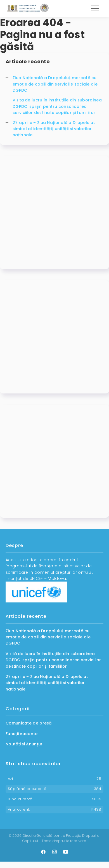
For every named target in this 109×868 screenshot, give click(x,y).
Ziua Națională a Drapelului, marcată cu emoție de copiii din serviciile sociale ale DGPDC (55, 84)
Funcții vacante (22, 734)
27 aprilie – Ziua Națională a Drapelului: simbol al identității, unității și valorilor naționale (54, 129)
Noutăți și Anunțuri (25, 744)
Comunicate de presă (29, 723)
